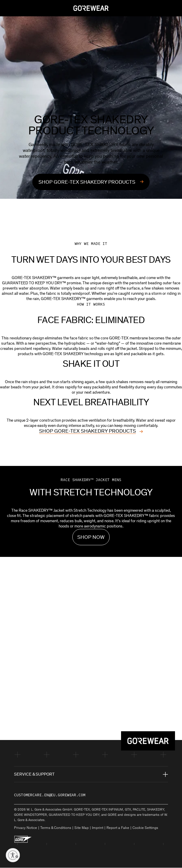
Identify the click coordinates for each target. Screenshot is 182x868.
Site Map (82, 828)
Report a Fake (118, 828)
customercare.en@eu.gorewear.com (50, 795)
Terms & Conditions (56, 828)
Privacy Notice (26, 828)
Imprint (98, 828)
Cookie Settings (145, 828)
